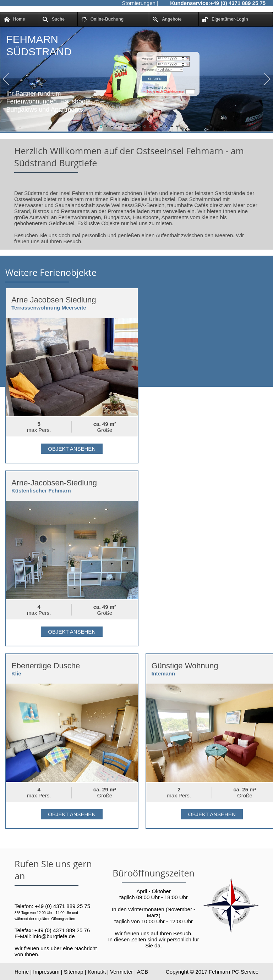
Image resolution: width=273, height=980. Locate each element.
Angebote (167, 20)
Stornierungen (139, 3)
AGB (143, 972)
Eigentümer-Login (225, 20)
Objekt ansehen (72, 449)
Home (14, 20)
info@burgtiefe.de (54, 936)
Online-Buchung (102, 20)
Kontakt (97, 972)
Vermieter (121, 972)
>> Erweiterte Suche (156, 89)
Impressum (46, 972)
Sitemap (74, 972)
